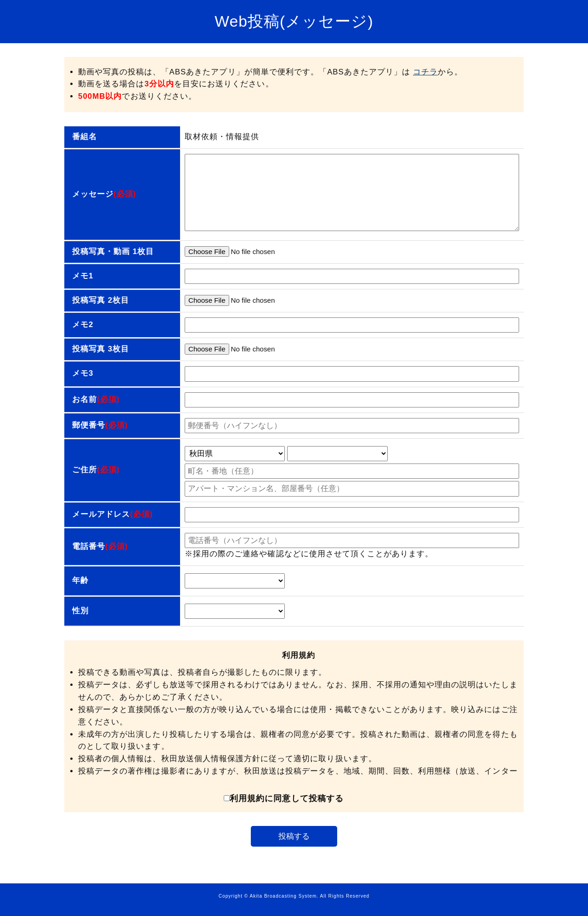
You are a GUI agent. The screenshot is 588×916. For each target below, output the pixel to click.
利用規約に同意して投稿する (284, 798)
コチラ (425, 72)
